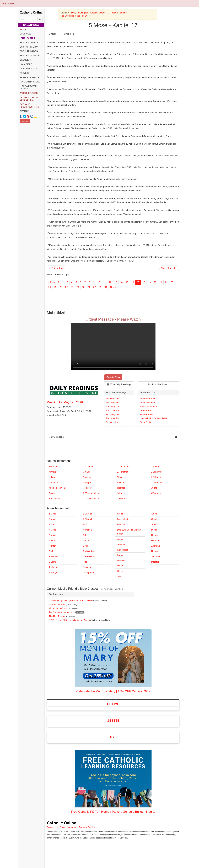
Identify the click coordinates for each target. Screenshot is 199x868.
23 (172, 282)
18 (144, 282)
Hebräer (121, 488)
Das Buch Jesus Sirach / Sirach (129, 532)
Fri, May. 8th (112, 422)
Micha (154, 530)
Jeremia (121, 544)
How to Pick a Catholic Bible (154, 418)
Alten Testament (148, 403)
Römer (52, 493)
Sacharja (156, 556)
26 (61, 287)
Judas (154, 488)
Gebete (113, 721)
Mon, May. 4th (112, 407)
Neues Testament (148, 407)
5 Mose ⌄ (54, 34)
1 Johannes (157, 472)
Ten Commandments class (62, 612)
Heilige (113, 704)
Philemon (122, 483)
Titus (119, 477)
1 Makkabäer (89, 551)
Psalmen (87, 567)
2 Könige (53, 573)
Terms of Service (87, 827)
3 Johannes (157, 483)
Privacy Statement (68, 827)
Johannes (54, 483)
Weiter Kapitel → (169, 268)
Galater (87, 472)
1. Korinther (55, 499)
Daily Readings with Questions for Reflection (70, 600)
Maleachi (156, 562)
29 (78, 287)
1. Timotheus (123, 467)
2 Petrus (155, 467)
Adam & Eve (146, 411)
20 (155, 282)
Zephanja (156, 546)
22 (166, 282)
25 (55, 287)
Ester (85, 546)
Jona (154, 525)
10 (99, 282)
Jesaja (120, 539)
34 (106, 287)
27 (66, 287)
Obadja (155, 519)
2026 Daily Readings (119, 384)
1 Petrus (121, 499)
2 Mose (52, 519)
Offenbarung (157, 493)
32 (95, 287)
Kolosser (87, 488)
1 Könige (53, 567)
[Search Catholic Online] (40, 19)
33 (100, 287)
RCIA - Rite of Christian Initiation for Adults (69, 620)
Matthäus (53, 467)
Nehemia (87, 530)
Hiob (85, 562)
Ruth (51, 551)
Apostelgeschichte (58, 488)
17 (138, 282)
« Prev (52, 282)
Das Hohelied (124, 519)
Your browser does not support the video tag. (113, 346)
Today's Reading (119, 13)
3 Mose (52, 525)
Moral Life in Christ (58, 608)
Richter (52, 546)
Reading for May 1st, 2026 (65, 402)
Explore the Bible (57, 604)
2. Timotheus (123, 472)
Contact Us (52, 827)
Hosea (120, 571)
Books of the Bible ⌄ (159, 384)
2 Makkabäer (89, 556)
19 (149, 282)
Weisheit (121, 525)
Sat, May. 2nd (112, 399)
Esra (85, 525)
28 (72, 287)
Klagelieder (123, 550)
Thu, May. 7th (112, 418)
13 (116, 282)
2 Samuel (53, 562)
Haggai (155, 551)
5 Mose (52, 535)
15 (127, 282)
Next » (113, 287)
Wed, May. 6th (113, 415)
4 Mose (52, 530)
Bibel (113, 737)
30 (83, 287)
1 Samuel (53, 556)
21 (161, 282)
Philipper (87, 483)
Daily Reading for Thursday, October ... (90, 13)
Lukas (52, 477)
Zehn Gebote (146, 415)
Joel (119, 577)
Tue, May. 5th (112, 411)
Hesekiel (121, 560)
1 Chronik (88, 514)
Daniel (120, 566)
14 (121, 282)
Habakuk (156, 540)
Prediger (121, 514)
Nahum (155, 535)
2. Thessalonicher (92, 499)
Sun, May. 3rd (112, 403)
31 (89, 287)
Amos (154, 514)
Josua (52, 540)
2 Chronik (88, 519)
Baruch (121, 555)
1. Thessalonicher (92, 493)
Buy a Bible (145, 422)
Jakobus (121, 493)
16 (133, 282)
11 (104, 282)
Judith (86, 540)
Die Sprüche (89, 573)
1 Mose (52, 514)
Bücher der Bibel (148, 399)
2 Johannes (157, 477)
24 (50, 287)
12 (110, 282)
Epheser (87, 477)
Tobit (85, 535)
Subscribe (25, 121)
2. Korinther (89, 467)
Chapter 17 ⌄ (71, 34)
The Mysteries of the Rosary (74, 16)
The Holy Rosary (57, 616)
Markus (52, 472)
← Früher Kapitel (57, 268)
